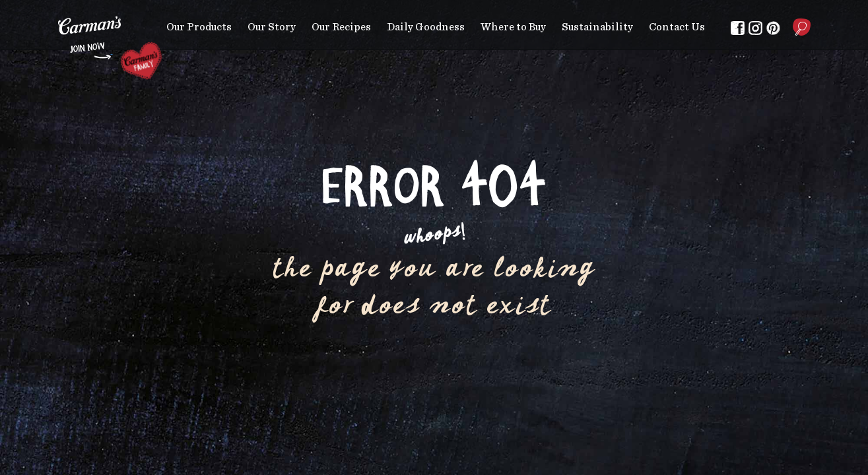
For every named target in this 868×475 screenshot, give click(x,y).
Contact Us (677, 27)
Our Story (272, 27)
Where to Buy (513, 27)
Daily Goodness (426, 27)
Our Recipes (341, 27)
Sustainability (597, 27)
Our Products (199, 27)
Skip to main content (58, 10)
